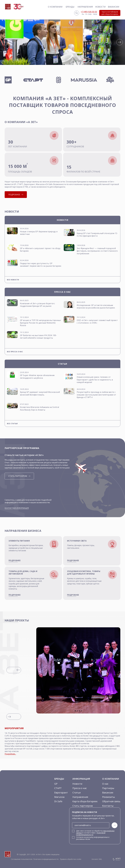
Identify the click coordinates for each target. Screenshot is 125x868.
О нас (105, 784)
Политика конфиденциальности (46, 859)
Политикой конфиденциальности (91, 834)
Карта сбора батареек (85, 801)
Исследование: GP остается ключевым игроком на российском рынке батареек (96, 306)
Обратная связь (111, 801)
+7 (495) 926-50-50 (89, 12)
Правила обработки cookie (70, 859)
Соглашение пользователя (22, 859)
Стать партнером (83, 806)
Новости (100, 7)
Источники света (77, 541)
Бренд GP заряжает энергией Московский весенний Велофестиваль (40, 393)
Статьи (77, 793)
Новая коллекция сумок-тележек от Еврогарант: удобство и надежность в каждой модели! (95, 380)
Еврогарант (61, 793)
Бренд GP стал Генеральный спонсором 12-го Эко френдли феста (97, 235)
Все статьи (12, 424)
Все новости (13, 280)
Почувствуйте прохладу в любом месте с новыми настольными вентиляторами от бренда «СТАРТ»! (96, 395)
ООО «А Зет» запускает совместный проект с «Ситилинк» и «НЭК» (97, 322)
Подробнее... (10, 754)
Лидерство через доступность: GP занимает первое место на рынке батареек (41, 265)
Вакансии (114, 7)
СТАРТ (58, 788)
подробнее (15, 560)
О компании (55, 7)
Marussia (59, 797)
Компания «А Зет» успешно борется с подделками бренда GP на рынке (37, 305)
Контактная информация (17, 508)
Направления (85, 7)
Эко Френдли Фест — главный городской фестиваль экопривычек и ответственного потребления (97, 251)
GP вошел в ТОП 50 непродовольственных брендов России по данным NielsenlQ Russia (40, 323)
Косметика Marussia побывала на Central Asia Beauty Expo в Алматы (39, 408)
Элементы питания (19, 541)
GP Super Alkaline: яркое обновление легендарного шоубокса (37, 377)
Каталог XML (97, 859)
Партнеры (108, 788)
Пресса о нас (80, 788)
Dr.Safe (58, 801)
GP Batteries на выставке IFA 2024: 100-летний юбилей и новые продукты (38, 337)
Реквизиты (109, 797)
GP (56, 784)
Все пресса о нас (15, 352)
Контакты (108, 806)
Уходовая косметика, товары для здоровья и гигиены (84, 573)
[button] (5, 42)
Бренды (70, 7)
